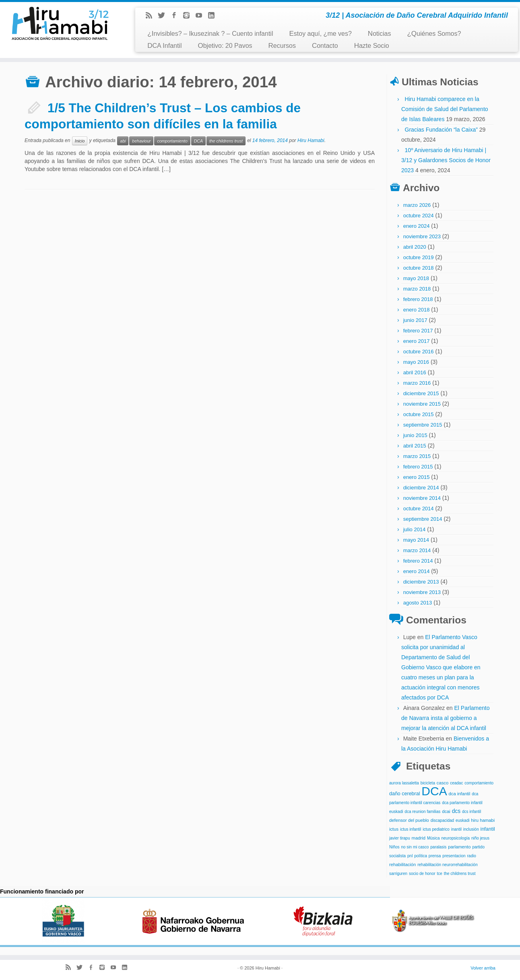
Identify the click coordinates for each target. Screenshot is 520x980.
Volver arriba (483, 968)
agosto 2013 (418, 603)
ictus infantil (411, 829)
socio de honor (422, 874)
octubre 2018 (419, 268)
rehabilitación (402, 864)
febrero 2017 (418, 331)
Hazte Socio (372, 46)
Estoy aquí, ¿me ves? (320, 34)
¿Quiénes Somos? (434, 34)
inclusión (471, 829)
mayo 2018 (416, 278)
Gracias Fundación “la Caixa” (441, 130)
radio (471, 856)
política (421, 856)
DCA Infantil (164, 46)
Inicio (80, 141)
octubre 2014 (419, 509)
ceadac (456, 783)
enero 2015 (417, 477)
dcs (456, 811)
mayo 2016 (416, 362)
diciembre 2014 (421, 488)
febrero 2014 (418, 561)
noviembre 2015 (422, 404)
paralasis (438, 847)
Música (433, 838)
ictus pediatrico (436, 829)
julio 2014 (415, 529)
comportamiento (172, 141)
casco (443, 783)
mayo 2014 (416, 540)
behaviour (141, 141)
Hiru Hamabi (311, 140)
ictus (394, 829)
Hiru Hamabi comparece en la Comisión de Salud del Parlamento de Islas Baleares (445, 109)
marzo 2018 (417, 289)
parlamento (459, 847)
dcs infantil (472, 812)
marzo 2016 (417, 383)
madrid (419, 838)
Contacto (325, 46)
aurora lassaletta (404, 783)
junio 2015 (415, 435)
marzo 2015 (417, 456)
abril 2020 (415, 247)
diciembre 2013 (421, 582)
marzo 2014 (417, 550)
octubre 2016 (419, 352)
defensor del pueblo (409, 820)
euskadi (462, 820)
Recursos (282, 46)
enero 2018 (417, 310)
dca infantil (460, 794)
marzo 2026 (417, 205)
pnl (410, 856)
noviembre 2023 (422, 236)
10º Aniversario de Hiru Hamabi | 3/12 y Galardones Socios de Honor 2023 (446, 160)
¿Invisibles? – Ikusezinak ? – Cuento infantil (210, 34)
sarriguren (398, 874)
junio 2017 (415, 320)
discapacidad (442, 820)
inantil (456, 829)
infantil (488, 829)
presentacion (454, 856)
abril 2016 (415, 372)
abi (123, 141)
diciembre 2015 (421, 393)
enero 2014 (417, 571)
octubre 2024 (419, 216)
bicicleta (428, 783)
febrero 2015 (418, 467)
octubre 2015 (419, 414)
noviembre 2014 (422, 498)
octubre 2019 (419, 257)
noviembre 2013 (422, 592)
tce (439, 874)
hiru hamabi (483, 820)
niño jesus (480, 838)
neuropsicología (455, 838)
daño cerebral (404, 794)
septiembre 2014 (423, 519)
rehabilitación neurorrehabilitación (448, 865)
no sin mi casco (415, 847)
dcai (446, 811)
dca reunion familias (422, 812)
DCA (198, 141)
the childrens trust (226, 141)
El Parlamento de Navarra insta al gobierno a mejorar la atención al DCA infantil (445, 718)
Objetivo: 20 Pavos (225, 46)
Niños (394, 847)
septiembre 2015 (423, 425)
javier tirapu (400, 838)
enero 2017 (417, 341)
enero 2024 (417, 226)
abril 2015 (415, 446)
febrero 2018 (418, 299)
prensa (435, 856)
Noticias (380, 34)
